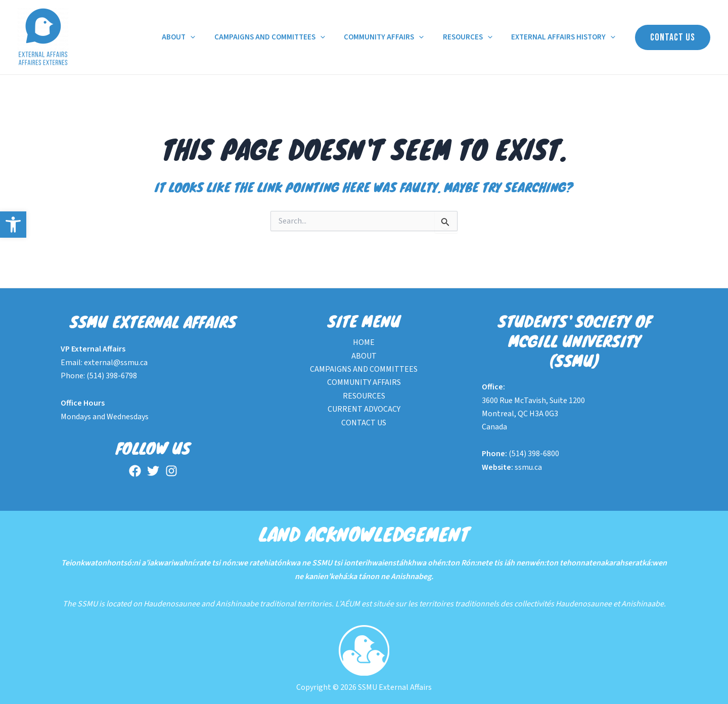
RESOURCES (473, 37)
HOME (364, 342)
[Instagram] (171, 471)
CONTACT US (364, 423)
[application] (208, 37)
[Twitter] (153, 471)
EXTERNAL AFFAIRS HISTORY (565, 37)
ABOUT (196, 37)
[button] (13, 225)
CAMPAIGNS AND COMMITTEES (283, 37)
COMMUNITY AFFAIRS (393, 37)
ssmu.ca (528, 467)
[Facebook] (135, 471)
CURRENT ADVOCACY (364, 409)
